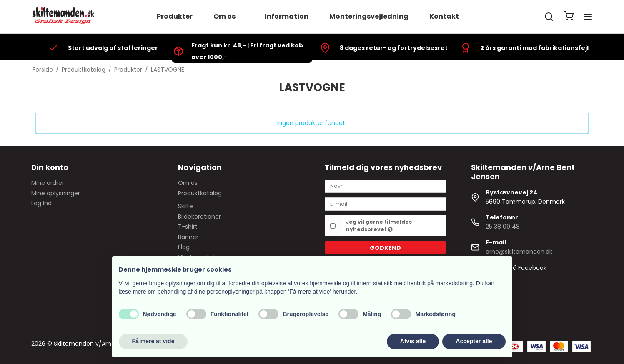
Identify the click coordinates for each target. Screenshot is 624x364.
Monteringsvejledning (369, 16)
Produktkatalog (200, 193)
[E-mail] (386, 204)
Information (287, 16)
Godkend (385, 248)
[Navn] (386, 186)
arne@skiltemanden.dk (519, 252)
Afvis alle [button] (413, 341)
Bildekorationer (199, 217)
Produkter (175, 16)
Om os (224, 16)
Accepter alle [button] (474, 341)
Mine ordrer (48, 183)
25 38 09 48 (503, 227)
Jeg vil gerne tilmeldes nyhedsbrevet (379, 226)
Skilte (185, 206)
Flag (184, 247)
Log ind (41, 203)
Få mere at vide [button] (153, 341)
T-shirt (188, 227)
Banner (188, 237)
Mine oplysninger (56, 193)
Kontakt (444, 16)
